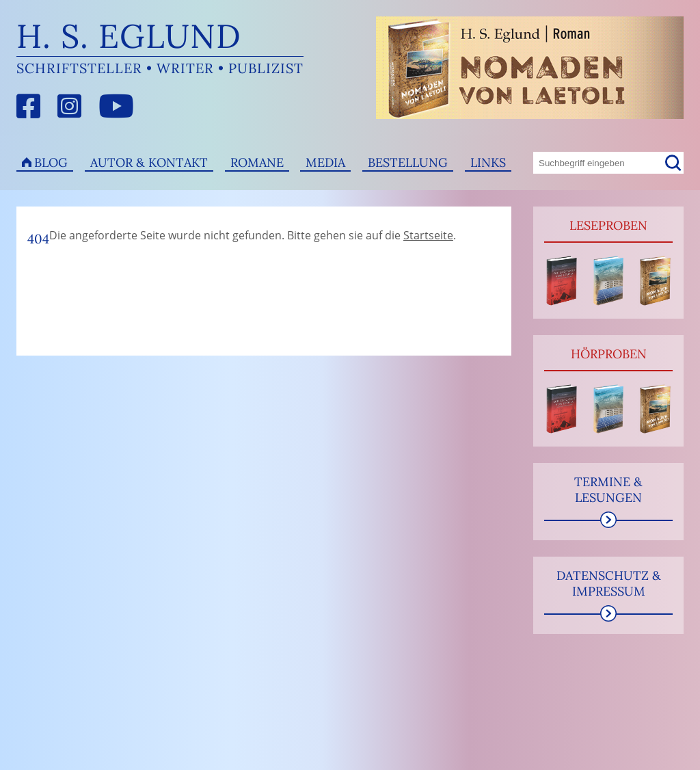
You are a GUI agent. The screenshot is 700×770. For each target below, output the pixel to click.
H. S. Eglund (129, 36)
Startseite (428, 235)
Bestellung (408, 162)
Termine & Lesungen (608, 490)
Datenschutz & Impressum (609, 583)
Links (488, 162)
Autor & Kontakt (149, 162)
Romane (257, 162)
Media (325, 162)
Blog (51, 162)
